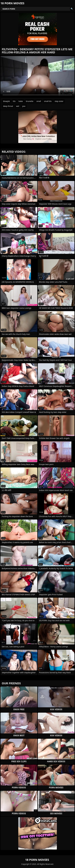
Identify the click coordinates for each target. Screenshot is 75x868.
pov (24, 106)
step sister (59, 101)
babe (21, 101)
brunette (30, 101)
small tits (48, 101)
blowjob (6, 101)
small (39, 101)
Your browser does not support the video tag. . (37, 77)
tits (14, 101)
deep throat (8, 106)
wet (18, 106)
